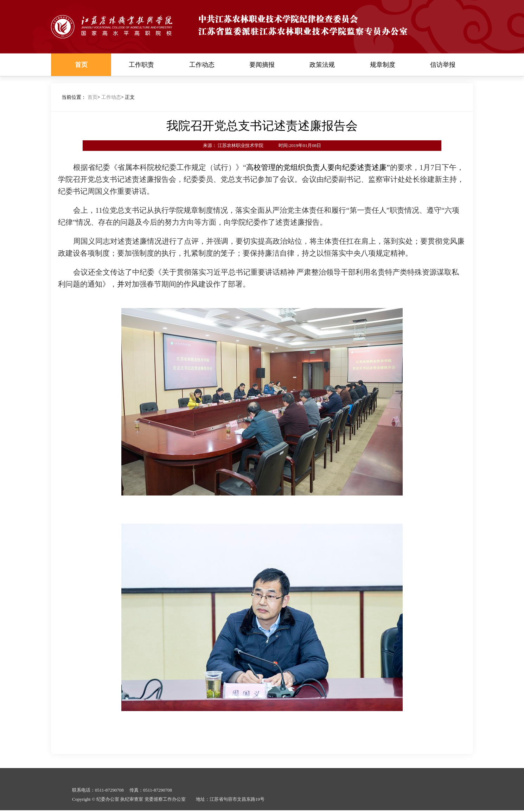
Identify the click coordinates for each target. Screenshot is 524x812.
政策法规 (322, 65)
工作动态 (202, 65)
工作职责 (141, 65)
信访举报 (443, 65)
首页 (81, 65)
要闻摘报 (262, 65)
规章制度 (383, 65)
